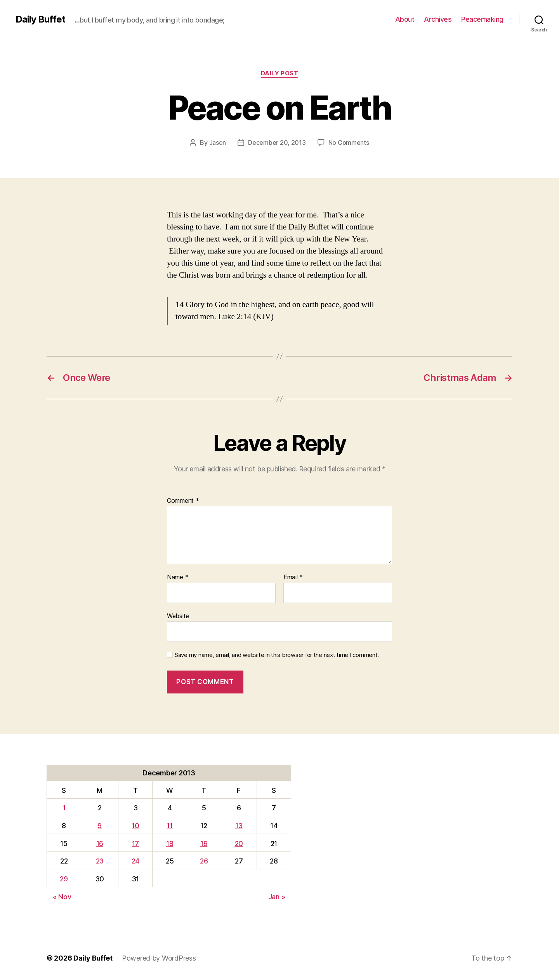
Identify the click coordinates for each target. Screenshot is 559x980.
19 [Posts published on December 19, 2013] (204, 844)
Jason (218, 142)
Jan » (277, 897)
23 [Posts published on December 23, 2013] (100, 861)
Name (178, 577)
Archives (438, 19)
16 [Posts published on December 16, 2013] (100, 844)
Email (293, 577)
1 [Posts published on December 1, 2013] (64, 808)
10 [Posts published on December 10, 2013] (135, 826)
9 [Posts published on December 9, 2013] (100, 826)
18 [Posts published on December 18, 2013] (170, 844)
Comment (183, 501)
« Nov (62, 897)
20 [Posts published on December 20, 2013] (239, 844)
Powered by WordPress (159, 958)
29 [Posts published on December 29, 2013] (64, 879)
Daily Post (280, 73)
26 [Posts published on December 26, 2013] (204, 861)
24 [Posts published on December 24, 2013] (135, 861)
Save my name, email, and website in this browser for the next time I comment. (277, 655)
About (405, 19)
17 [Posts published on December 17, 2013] (135, 844)
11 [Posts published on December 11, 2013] (169, 826)
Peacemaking (482, 19)
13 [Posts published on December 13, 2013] (239, 826)
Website (178, 616)
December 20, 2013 (277, 142)
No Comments (349, 142)
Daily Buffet (40, 19)
